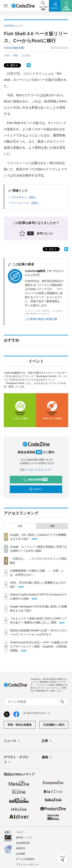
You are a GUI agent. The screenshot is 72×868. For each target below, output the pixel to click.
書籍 (47, 757)
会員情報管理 (23, 843)
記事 (47, 741)
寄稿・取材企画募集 (20, 725)
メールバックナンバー (36, 470)
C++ (7, 55)
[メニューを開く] (6, 6)
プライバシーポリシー (27, 865)
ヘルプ (19, 832)
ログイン (36, 489)
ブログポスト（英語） (24, 197)
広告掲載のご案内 (54, 725)
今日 (20, 526)
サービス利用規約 (25, 859)
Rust (16, 55)
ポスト (12, 65)
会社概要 (21, 854)
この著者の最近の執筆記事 (41, 319)
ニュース (26, 55)
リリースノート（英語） (25, 203)
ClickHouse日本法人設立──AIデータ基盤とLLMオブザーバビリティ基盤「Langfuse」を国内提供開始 (39, 646)
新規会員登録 (35, 480)
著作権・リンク (24, 838)
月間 (52, 526)
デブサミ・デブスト (16, 760)
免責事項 (21, 848)
